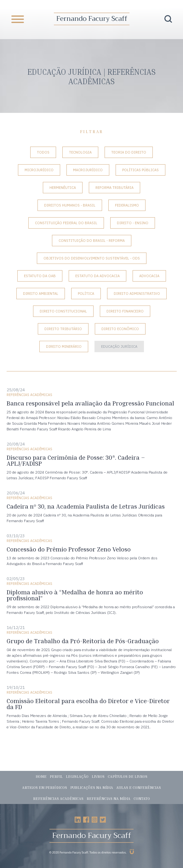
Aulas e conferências (139, 787)
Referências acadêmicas (58, 798)
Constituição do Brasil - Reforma (92, 241)
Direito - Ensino (133, 223)
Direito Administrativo (137, 294)
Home (41, 776)
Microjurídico (39, 170)
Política (86, 294)
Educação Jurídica (119, 347)
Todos (43, 152)
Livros (98, 776)
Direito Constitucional (63, 311)
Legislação (77, 776)
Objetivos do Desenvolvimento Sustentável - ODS (92, 258)
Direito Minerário (64, 347)
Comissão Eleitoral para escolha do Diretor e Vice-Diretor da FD (88, 704)
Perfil (56, 776)
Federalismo (127, 205)
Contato (142, 798)
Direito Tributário (63, 329)
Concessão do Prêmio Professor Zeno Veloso (69, 549)
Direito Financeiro (125, 311)
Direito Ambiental (41, 294)
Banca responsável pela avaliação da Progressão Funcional (90, 403)
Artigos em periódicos (45, 787)
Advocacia (149, 276)
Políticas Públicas (140, 170)
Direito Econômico (120, 329)
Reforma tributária (114, 188)
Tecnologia (80, 152)
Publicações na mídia (92, 787)
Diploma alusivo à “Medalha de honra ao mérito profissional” (75, 595)
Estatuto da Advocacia (97, 276)
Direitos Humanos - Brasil (70, 205)
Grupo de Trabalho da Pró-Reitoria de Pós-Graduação (83, 641)
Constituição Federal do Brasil (66, 223)
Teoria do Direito (129, 152)
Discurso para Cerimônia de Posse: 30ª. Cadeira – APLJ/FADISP (76, 460)
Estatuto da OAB (40, 276)
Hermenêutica (63, 188)
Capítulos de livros (128, 776)
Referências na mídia (109, 798)
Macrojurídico (88, 170)
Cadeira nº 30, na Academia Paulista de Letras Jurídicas (86, 506)
